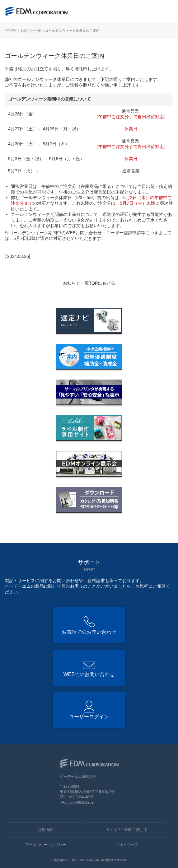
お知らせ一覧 (31, 30)
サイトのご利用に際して (127, 830)
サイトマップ (127, 845)
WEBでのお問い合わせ (89, 674)
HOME (11, 30)
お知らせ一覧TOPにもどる (89, 283)
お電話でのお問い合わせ (89, 632)
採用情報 (45, 830)
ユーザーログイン (89, 717)
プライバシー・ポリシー (45, 845)
